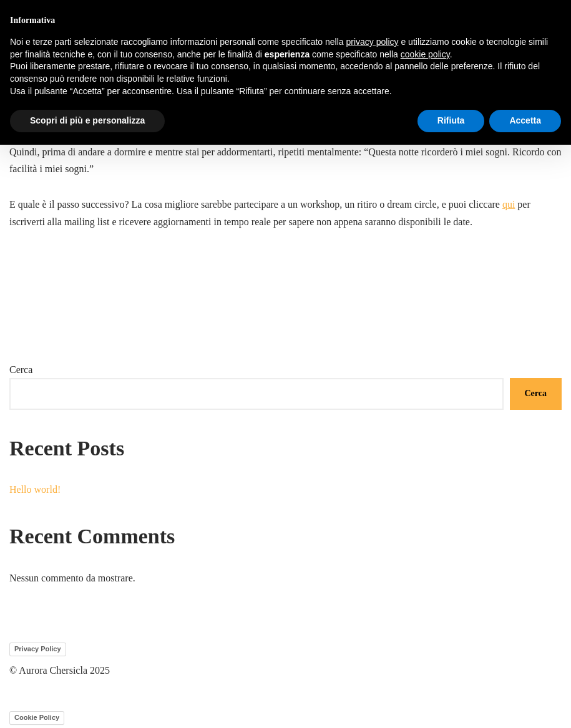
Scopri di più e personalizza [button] (87, 120)
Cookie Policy (37, 717)
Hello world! (35, 489)
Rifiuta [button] (451, 120)
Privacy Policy (38, 649)
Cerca (21, 370)
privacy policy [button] (373, 42)
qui (509, 204)
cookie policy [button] (425, 54)
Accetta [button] (525, 120)
